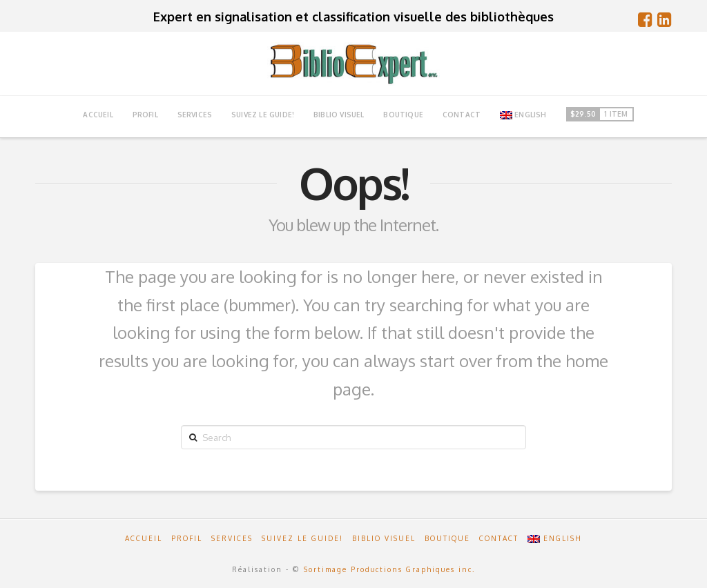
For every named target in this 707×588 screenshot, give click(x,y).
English (523, 115)
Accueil (144, 538)
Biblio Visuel (384, 538)
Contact (499, 538)
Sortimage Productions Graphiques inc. (389, 569)
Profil (187, 538)
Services (232, 538)
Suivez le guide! (302, 538)
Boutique (447, 538)
